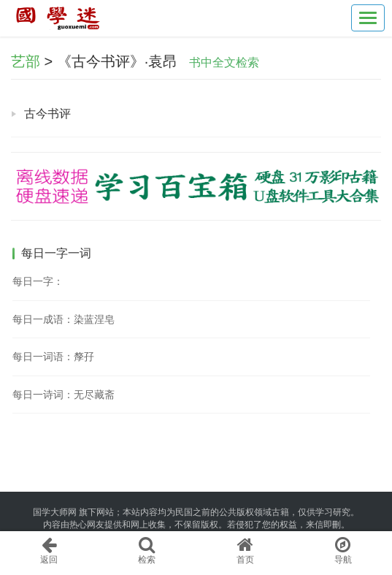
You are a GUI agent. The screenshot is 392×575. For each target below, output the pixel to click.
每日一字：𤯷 (38, 281)
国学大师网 (55, 512)
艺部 (26, 61)
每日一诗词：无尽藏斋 (64, 395)
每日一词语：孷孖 (53, 357)
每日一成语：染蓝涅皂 (64, 319)
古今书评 (47, 114)
